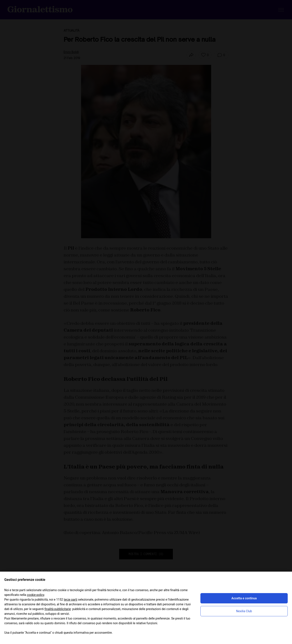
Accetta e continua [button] (244, 598)
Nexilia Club (244, 611)
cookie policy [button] (36, 595)
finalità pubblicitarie (58, 609)
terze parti (70, 600)
